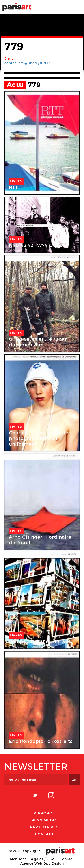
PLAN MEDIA (44, 820)
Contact (44, 834)
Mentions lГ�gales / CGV (32, 859)
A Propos (44, 813)
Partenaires (44, 827)
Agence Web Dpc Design (42, 863)
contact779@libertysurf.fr (27, 63)
